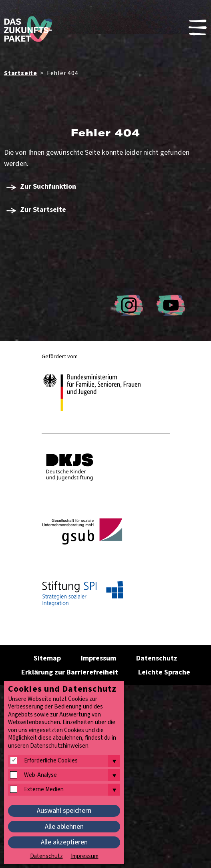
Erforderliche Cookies (51, 761)
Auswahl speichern (64, 811)
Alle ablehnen (64, 827)
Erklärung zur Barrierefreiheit (70, 672)
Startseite (21, 73)
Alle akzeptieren (64, 842)
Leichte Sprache (164, 672)
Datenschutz (157, 658)
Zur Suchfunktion (48, 186)
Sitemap (47, 658)
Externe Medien (44, 790)
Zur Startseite (43, 210)
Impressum (98, 658)
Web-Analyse (40, 775)
